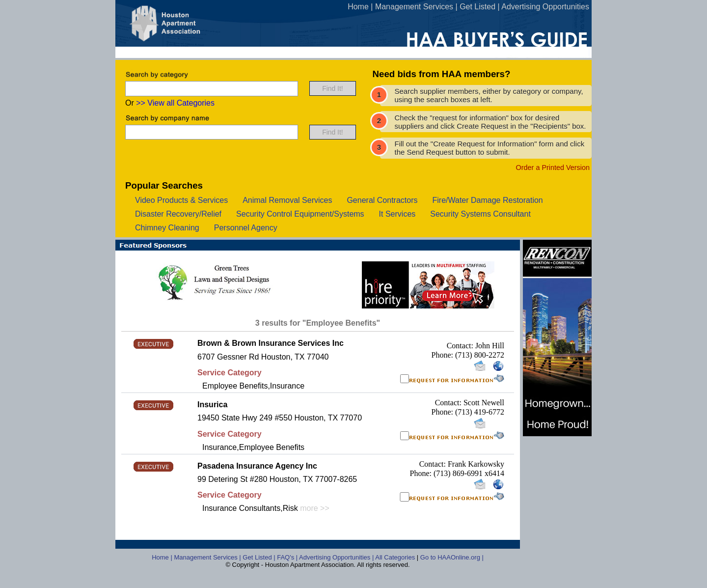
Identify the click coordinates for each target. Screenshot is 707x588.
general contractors (382, 200)
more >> (315, 508)
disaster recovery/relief (178, 214)
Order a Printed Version (553, 168)
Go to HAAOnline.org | (452, 557)
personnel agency (246, 228)
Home (358, 7)
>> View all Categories (175, 103)
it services (397, 214)
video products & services (181, 200)
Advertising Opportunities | (337, 557)
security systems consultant (480, 214)
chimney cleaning (167, 228)
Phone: (443, 355)
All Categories (396, 557)
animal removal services (287, 200)
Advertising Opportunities (545, 7)
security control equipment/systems (300, 214)
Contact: (461, 346)
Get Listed (477, 7)
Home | (163, 557)
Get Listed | (260, 557)
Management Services (414, 7)
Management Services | (208, 557)
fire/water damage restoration (487, 200)
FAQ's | (288, 557)
